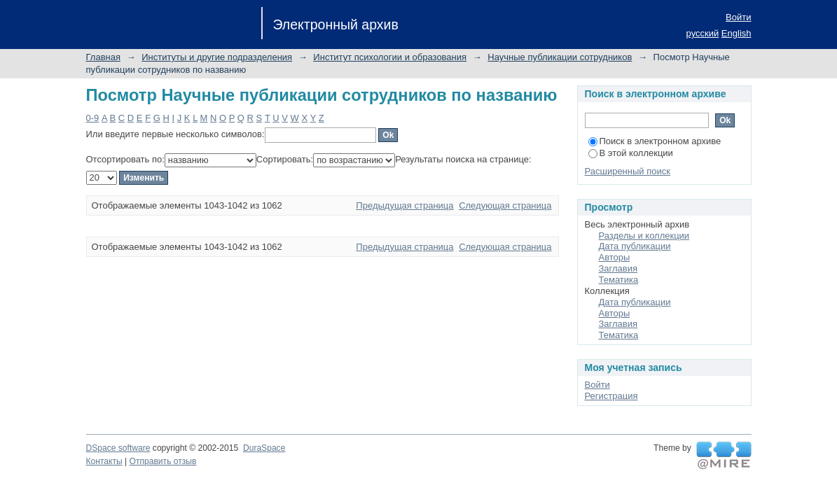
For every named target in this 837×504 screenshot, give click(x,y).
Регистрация (611, 396)
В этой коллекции (631, 153)
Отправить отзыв (163, 461)
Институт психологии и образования (390, 57)
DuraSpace (264, 448)
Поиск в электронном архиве (655, 141)
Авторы (615, 257)
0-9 (93, 118)
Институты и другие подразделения (217, 57)
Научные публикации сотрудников (560, 57)
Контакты (104, 461)
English (736, 33)
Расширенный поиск (628, 171)
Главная (103, 57)
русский (703, 33)
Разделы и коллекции (644, 236)
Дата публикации (635, 246)
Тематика (619, 280)
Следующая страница (505, 205)
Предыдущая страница (404, 205)
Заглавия (618, 268)
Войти (738, 17)
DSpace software (118, 448)
